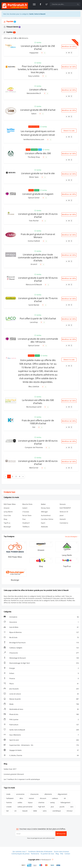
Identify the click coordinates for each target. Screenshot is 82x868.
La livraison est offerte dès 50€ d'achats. (38, 402)
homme (9, 802)
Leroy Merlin (8, 512)
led (7, 811)
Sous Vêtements (41, 735)
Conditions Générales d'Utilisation (40, 851)
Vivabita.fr (26, 523)
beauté (25, 811)
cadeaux (55, 798)
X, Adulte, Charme (41, 755)
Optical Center (34, 198)
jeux (52, 807)
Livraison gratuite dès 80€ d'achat (38, 110)
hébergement (65, 802)
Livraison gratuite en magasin (38, 194)
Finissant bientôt (12, 27)
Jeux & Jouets (41, 689)
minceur (70, 811)
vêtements (48, 794)
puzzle (62, 807)
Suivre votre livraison (61, 851)
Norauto (63, 504)
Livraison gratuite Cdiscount (14, 774)
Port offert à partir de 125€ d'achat (38, 318)
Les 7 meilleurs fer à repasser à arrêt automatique (22, 779)
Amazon (7, 508)
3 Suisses (26, 512)
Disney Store (45, 508)
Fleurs (41, 684)
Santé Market (34, 305)
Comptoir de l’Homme (34, 447)
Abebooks (44, 527)
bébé (35, 811)
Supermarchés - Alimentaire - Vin (41, 745)
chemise (41, 802)
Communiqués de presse (20, 854)
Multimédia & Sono (41, 709)
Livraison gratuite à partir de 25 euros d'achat (38, 215)
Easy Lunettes (34, 76)
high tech (42, 807)
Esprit (43, 523)
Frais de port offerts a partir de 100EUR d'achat (38, 422)
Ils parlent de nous (47, 854)
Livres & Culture (41, 694)
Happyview (34, 53)
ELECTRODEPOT (65, 508)
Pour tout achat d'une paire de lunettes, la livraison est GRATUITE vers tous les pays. (38, 69)
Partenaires (35, 854)
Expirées (10, 32)
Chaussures (41, 653)
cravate (9, 807)
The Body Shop (34, 157)
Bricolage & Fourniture (41, 643)
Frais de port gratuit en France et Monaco (38, 236)
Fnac (24, 519)
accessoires (20, 794)
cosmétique (57, 811)
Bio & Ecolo (41, 637)
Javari (62, 515)
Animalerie (41, 617)
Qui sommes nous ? (20, 851)
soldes (20, 802)
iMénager (44, 512)
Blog (57, 854)
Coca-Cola (7, 515)
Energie (41, 668)
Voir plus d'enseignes (72, 537)
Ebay (5, 519)
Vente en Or (64, 512)
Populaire (10, 22)
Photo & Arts (41, 714)
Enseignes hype (9, 492)
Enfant (41, 673)
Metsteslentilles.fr (34, 93)
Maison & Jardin (41, 699)
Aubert (25, 508)
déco (21, 798)
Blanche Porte (27, 504)
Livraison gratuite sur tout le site (38, 173)
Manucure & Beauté (34, 284)
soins (45, 811)
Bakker (43, 504)
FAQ (62, 854)
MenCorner (34, 468)
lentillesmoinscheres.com (34, 139)
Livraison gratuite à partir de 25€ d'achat (38, 47)
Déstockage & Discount (41, 658)
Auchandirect (46, 515)
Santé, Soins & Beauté (41, 730)
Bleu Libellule (34, 387)
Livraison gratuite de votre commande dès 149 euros (38, 340)
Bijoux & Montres (41, 632)
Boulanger (7, 527)
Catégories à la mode (11, 497)
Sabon (34, 114)
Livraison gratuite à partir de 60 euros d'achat (38, 442)
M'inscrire (61, 834)
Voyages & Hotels (41, 750)
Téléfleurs (26, 527)
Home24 (63, 519)
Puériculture (41, 725)
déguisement (62, 794)
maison (31, 798)
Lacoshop (34, 322)
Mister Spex (34, 177)
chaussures (34, 794)
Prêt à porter (41, 720)
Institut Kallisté (34, 241)
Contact (67, 854)
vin (15, 811)
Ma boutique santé (34, 407)
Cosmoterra (64, 523)
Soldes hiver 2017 (10, 769)
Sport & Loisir (41, 740)
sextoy (52, 802)
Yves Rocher (34, 221)
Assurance (41, 622)
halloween (10, 798)
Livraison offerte (38, 90)
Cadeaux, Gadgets (41, 648)
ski (65, 798)
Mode (41, 704)
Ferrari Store (27, 515)
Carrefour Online (47, 519)
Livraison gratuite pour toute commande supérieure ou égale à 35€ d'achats (38, 257)
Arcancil (34, 264)
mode (8, 794)
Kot (34, 427)
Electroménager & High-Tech (41, 663)
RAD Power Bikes (10, 504)
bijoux (30, 802)
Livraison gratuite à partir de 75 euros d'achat (38, 300)
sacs (72, 807)
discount (43, 798)
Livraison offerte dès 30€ (38, 153)
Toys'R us (7, 523)
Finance (41, 678)
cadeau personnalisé (25, 807)
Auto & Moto (41, 627)
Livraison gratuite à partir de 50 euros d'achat (38, 279)
